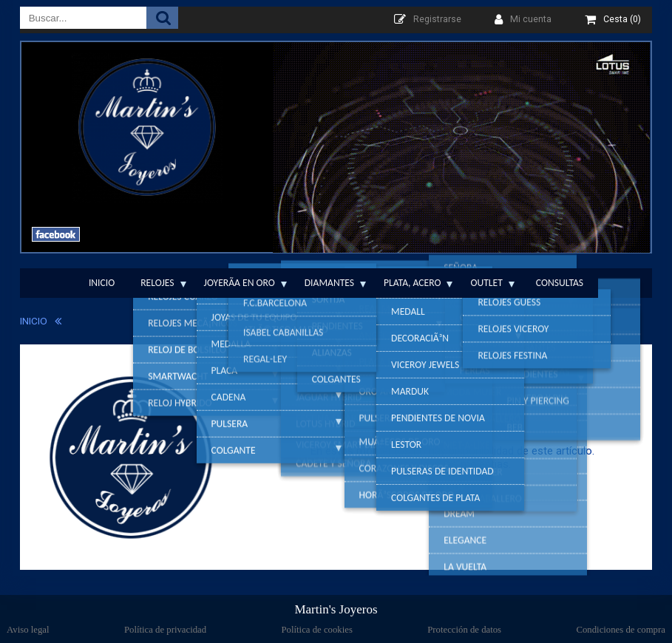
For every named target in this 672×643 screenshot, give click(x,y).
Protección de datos (464, 630)
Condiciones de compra (620, 630)
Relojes (157, 283)
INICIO (34, 321)
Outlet (486, 283)
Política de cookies (317, 630)
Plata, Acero (412, 283)
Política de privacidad (165, 630)
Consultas (560, 283)
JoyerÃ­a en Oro (240, 283)
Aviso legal (28, 630)
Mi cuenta (531, 19)
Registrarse (437, 19)
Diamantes (329, 283)
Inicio (102, 283)
